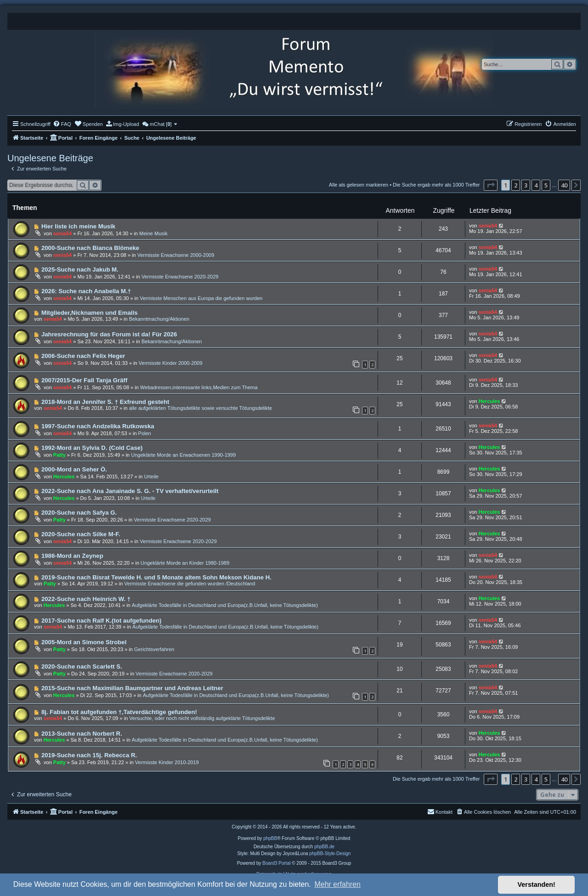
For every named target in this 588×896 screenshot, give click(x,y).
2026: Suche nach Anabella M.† (86, 291)
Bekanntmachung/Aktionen (159, 319)
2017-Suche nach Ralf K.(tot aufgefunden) (102, 621)
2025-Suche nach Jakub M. (80, 269)
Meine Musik (153, 233)
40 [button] (564, 185)
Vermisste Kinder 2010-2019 (167, 762)
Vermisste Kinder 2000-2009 (171, 363)
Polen (145, 433)
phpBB (270, 838)
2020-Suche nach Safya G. (79, 513)
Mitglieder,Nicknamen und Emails (90, 313)
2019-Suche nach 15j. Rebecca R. (89, 755)
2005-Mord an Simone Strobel (84, 642)
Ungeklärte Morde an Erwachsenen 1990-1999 (183, 455)
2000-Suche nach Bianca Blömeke (90, 248)
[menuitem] (62, 124)
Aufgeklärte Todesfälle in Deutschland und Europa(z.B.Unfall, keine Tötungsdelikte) (225, 605)
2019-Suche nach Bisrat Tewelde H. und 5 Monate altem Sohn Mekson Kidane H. (156, 577)
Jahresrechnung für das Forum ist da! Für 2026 (109, 334)
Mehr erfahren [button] (337, 884)
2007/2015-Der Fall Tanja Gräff (84, 380)
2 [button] (516, 185)
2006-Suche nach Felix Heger (83, 356)
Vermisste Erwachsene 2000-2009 (176, 255)
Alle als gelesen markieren (359, 185)
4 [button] (536, 185)
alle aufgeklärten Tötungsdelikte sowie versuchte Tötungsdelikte (201, 408)
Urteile (151, 476)
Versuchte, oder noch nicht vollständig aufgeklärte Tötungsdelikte (202, 718)
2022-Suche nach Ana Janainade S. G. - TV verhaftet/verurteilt (130, 491)
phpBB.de (324, 847)
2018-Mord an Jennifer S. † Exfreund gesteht (105, 402)
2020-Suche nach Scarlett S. (82, 666)
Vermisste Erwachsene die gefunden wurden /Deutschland (189, 584)
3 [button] (526, 185)
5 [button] (546, 185)
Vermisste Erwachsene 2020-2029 (180, 277)
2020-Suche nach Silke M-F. (81, 534)
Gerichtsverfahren (154, 649)
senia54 (62, 233)
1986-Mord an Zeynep (72, 556)
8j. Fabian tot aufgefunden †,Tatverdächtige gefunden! (119, 712)
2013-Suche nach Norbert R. (82, 734)
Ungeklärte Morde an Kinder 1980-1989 (185, 563)
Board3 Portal (276, 863)
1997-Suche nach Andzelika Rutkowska (98, 426)
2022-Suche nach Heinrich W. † (86, 599)
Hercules (489, 401)
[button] (491, 185)
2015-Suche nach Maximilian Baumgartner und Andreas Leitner (132, 688)
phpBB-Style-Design (330, 853)
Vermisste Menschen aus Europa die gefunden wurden (201, 298)
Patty (59, 455)
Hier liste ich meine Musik (78, 226)
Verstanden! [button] (537, 885)
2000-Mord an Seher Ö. (74, 469)
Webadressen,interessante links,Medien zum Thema (199, 387)
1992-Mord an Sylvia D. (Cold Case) (92, 448)
